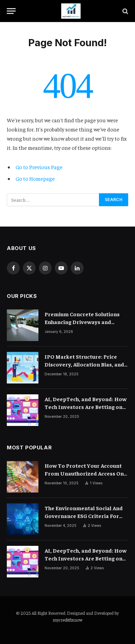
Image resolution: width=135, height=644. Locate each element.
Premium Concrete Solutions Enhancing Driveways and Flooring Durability (82, 322)
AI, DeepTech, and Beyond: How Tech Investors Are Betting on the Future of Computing (86, 407)
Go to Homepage (35, 178)
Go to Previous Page (39, 167)
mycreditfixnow (67, 620)
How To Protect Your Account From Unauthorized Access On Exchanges (84, 473)
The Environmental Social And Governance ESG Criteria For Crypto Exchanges (84, 516)
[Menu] (11, 11)
